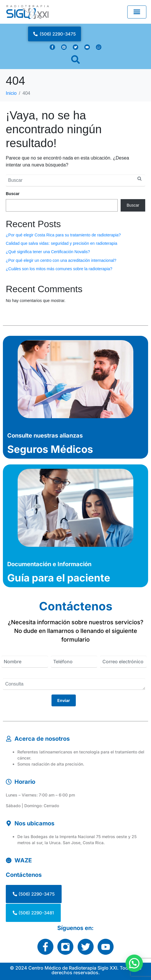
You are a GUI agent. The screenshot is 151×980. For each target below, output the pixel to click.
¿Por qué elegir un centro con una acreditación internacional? (61, 260)
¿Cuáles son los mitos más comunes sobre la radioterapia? (59, 269)
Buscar (13, 194)
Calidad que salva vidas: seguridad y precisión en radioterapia (61, 243)
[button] (134, 963)
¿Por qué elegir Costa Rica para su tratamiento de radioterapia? (63, 235)
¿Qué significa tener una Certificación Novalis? (48, 252)
